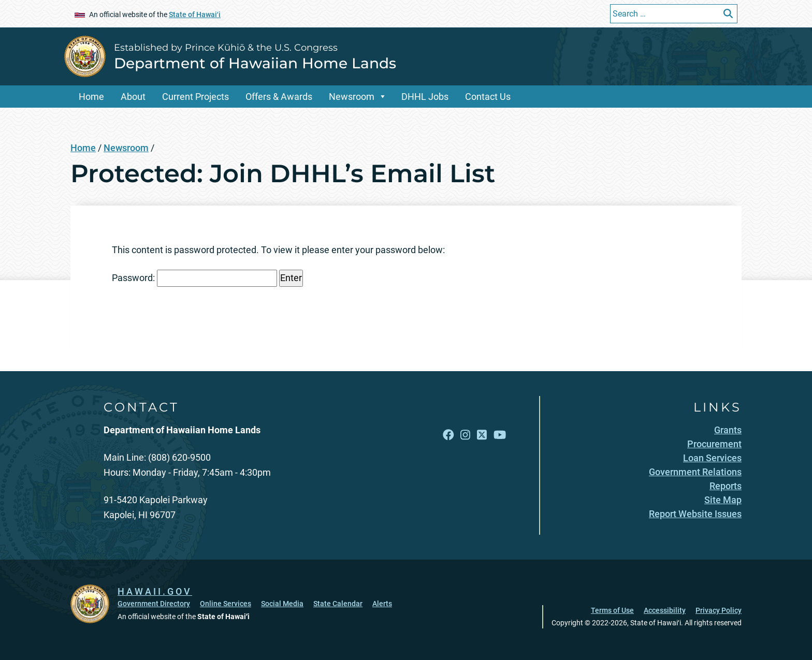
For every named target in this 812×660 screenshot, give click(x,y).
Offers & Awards (279, 97)
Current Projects (195, 97)
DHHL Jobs (425, 97)
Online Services (226, 604)
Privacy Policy (719, 610)
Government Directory (154, 604)
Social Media (282, 604)
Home (91, 97)
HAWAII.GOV (155, 591)
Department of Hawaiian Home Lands (255, 63)
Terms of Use (612, 610)
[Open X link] (482, 435)
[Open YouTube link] (500, 435)
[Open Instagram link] (465, 435)
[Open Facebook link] (448, 435)
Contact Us (488, 97)
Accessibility (665, 610)
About (133, 97)
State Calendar (338, 604)
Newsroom (352, 97)
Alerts (382, 604)
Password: (194, 278)
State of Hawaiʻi (195, 14)
